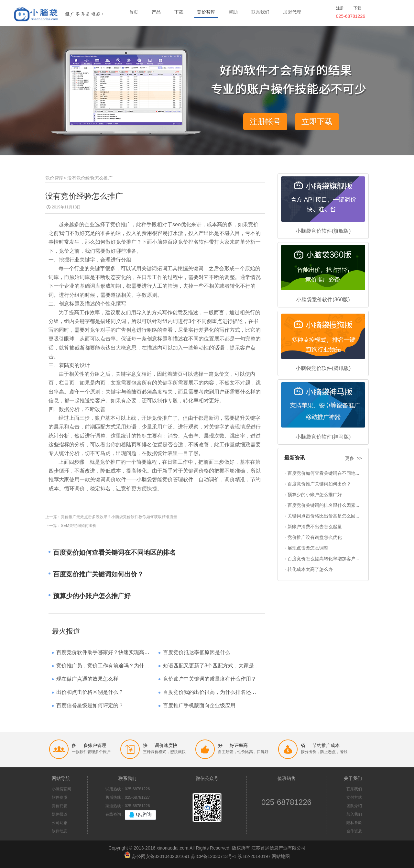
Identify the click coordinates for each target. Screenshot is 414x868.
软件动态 (60, 831)
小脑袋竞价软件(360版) (323, 300)
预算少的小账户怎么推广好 (315, 495)
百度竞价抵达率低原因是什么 (197, 652)
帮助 (233, 12)
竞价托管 (60, 806)
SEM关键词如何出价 (79, 526)
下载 (179, 12)
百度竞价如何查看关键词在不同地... (323, 473)
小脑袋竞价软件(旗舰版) (323, 231)
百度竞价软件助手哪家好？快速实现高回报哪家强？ (116, 652)
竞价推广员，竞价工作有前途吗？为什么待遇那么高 (116, 666)
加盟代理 (292, 12)
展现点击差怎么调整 (308, 548)
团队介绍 (354, 806)
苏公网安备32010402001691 (161, 856)
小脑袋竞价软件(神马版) (323, 437)
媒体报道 (60, 814)
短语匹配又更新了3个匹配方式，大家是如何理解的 (221, 666)
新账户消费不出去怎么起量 (315, 527)
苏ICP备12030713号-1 (213, 856)
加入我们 (354, 814)
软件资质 (60, 797)
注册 (340, 8)
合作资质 (354, 831)
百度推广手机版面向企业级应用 (199, 705)
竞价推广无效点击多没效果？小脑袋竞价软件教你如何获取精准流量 (119, 517)
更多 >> (354, 458)
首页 (134, 12)
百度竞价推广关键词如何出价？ (319, 484)
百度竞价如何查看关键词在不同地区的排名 (114, 552)
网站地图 (281, 856)
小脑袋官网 (61, 789)
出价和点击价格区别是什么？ (90, 692)
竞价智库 (206, 12)
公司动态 (60, 823)
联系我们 (260, 12)
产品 (156, 12)
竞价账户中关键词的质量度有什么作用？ (210, 679)
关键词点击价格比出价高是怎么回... (323, 516)
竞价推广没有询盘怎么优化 (315, 537)
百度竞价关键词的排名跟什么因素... (323, 505)
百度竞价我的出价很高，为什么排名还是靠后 (215, 692)
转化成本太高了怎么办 (310, 569)
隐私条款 (354, 823)
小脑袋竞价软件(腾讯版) (323, 368)
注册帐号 (265, 122)
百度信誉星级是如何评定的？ (90, 705)
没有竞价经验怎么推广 (90, 178)
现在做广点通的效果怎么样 (87, 679)
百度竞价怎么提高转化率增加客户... (323, 559)
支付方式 (354, 797)
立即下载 (317, 122)
